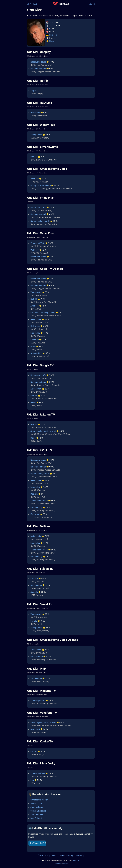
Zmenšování (36, 292)
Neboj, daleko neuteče (41, 185)
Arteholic (35, 306)
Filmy (48, 855)
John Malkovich (38, 807)
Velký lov (35, 179)
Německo (53, 35)
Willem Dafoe (36, 803)
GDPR (65, 864)
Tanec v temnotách (39, 501)
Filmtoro (76, 860)
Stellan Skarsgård (38, 811)
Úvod (41, 855)
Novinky (70, 855)
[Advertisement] (13, 37)
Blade (52, 41)
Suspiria (34, 592)
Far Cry (34, 621)
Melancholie (36, 319)
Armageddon (36, 135)
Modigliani (35, 729)
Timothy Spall (37, 815)
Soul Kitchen (36, 585)
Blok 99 (34, 157)
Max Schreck (36, 818)
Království (35, 514)
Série (62, 855)
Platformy (80, 855)
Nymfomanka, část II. (40, 221)
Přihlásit (32, 4)
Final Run (35, 340)
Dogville (34, 494)
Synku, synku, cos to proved (43, 431)
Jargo (33, 91)
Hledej (91, 4)
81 (50, 29)
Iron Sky (34, 579)
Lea (32, 780)
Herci (55, 855)
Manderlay (35, 333)
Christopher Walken (39, 800)
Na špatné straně (38, 69)
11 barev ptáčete (38, 243)
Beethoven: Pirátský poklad (43, 313)
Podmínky (58, 864)
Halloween (35, 113)
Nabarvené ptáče (38, 62)
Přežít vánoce (37, 656)
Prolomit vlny (36, 507)
